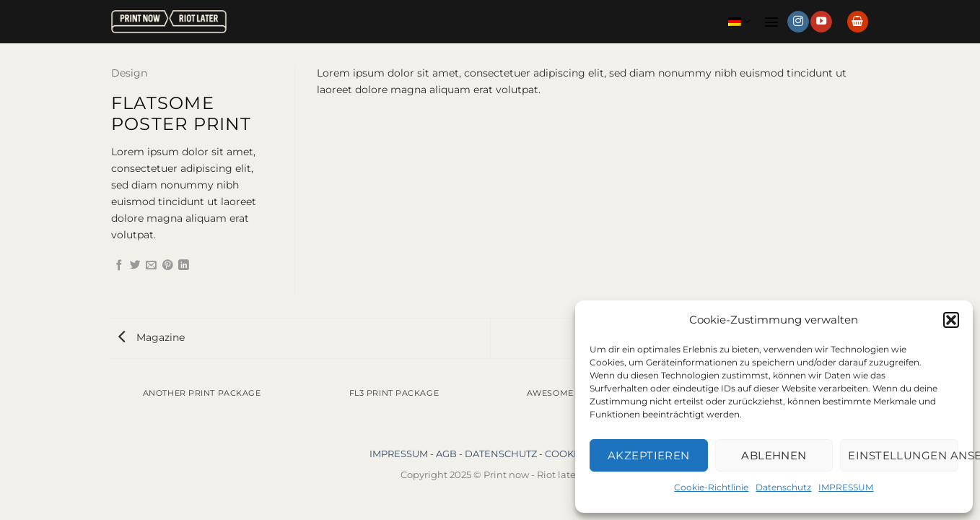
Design (129, 73)
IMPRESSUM (846, 487)
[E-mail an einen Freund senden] (151, 266)
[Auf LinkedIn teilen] (184, 266)
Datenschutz (783, 487)
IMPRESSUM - (403, 454)
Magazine (152, 337)
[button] (951, 320)
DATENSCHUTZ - (505, 454)
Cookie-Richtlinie (711, 487)
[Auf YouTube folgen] (821, 22)
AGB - (450, 454)
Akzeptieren (649, 455)
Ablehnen (774, 455)
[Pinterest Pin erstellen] (168, 266)
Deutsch (739, 21)
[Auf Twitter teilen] (135, 266)
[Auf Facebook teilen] (119, 266)
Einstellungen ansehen (903, 455)
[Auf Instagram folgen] (798, 22)
